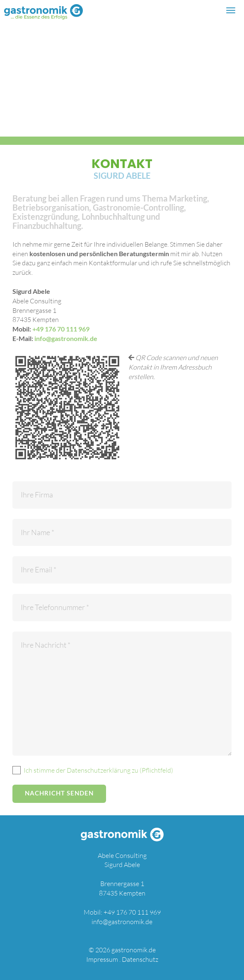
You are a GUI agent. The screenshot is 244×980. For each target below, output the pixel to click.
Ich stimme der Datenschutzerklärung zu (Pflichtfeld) (98, 770)
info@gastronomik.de (66, 338)
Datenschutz (140, 959)
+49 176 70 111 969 (61, 329)
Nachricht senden (59, 793)
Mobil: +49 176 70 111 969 (122, 912)
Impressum (102, 959)
